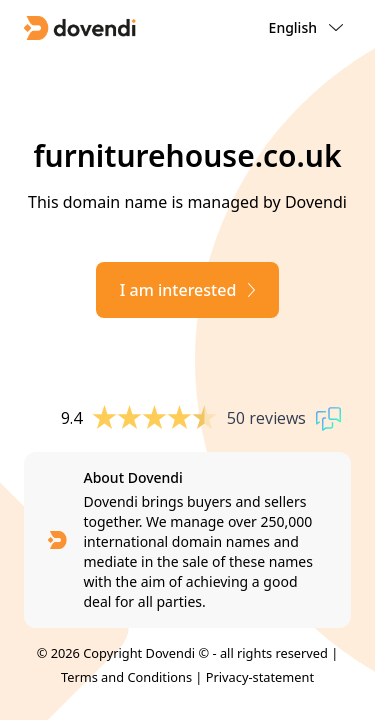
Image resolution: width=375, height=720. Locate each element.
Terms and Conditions (126, 677)
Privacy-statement (260, 677)
